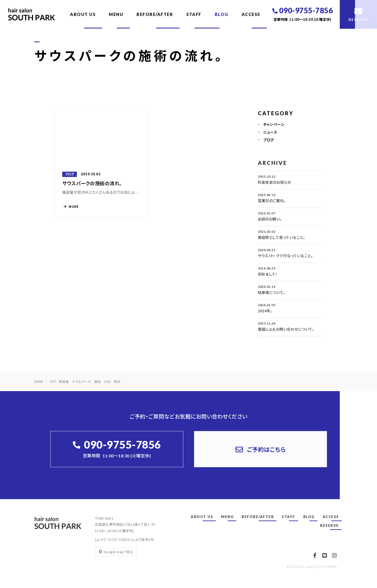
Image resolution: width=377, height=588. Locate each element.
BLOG (221, 14)
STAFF (194, 14)
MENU (116, 14)
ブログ (269, 140)
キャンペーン (274, 125)
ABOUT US (83, 14)
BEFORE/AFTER (155, 14)
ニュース (270, 132)
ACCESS (251, 14)
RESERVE (330, 525)
